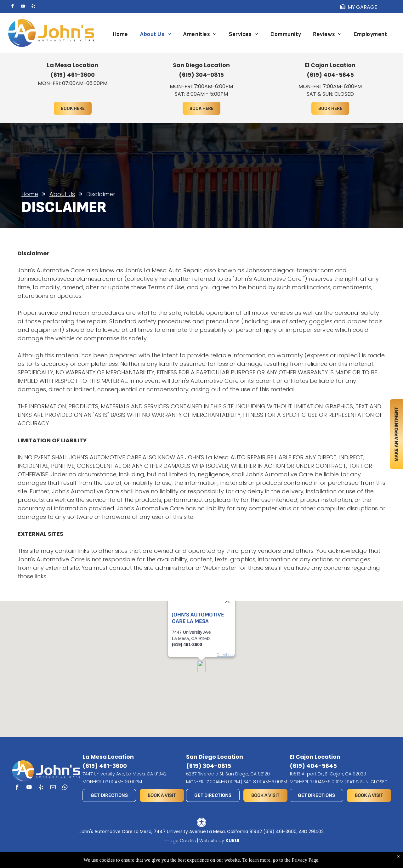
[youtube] (23, 7)
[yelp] (33, 7)
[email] (53, 788)
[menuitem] (120, 34)
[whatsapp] (65, 788)
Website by (212, 841)
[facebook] (13, 7)
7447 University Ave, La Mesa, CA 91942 (125, 774)
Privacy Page (305, 860)
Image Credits (180, 841)
